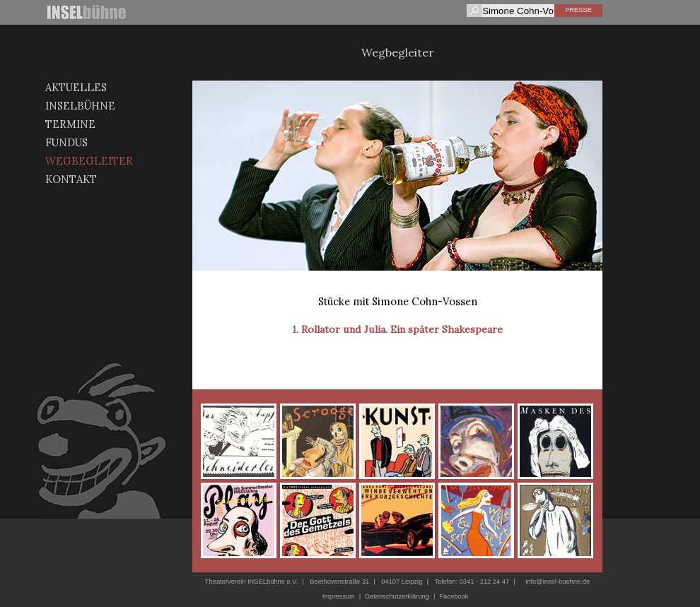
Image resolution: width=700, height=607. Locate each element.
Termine (70, 124)
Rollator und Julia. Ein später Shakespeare (402, 329)
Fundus (66, 142)
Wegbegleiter (89, 161)
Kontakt (71, 179)
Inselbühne (80, 106)
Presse (578, 10)
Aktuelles (76, 87)
